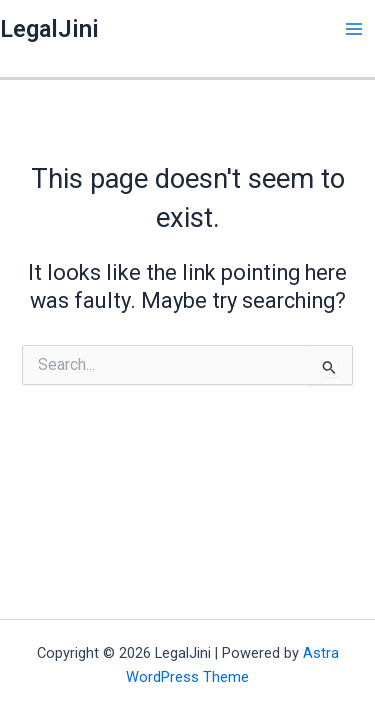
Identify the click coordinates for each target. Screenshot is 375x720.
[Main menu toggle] (354, 29)
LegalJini (49, 29)
